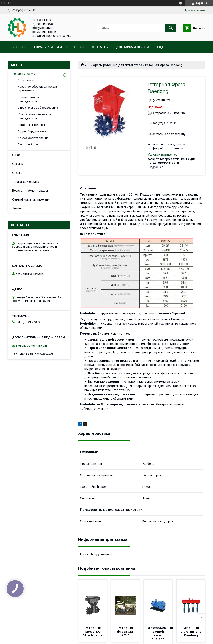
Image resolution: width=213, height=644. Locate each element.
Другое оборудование (33, 138)
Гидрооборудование (32, 131)
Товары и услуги (48, 47)
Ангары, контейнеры (31, 125)
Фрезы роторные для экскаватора (117, 65)
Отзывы (18, 164)
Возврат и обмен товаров (30, 191)
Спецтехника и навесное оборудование (34, 116)
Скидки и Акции (28, 144)
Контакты (100, 47)
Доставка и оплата (133, 47)
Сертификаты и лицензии (31, 199)
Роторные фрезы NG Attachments (93, 632)
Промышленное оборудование (28, 99)
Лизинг (17, 208)
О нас (79, 47)
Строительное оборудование (38, 108)
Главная (19, 47)
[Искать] (171, 28)
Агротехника (26, 80)
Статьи (17, 173)
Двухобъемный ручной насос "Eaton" (161, 633)
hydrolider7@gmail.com (31, 346)
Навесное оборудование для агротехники (38, 89)
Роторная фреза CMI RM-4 (126, 632)
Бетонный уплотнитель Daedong (191, 632)
